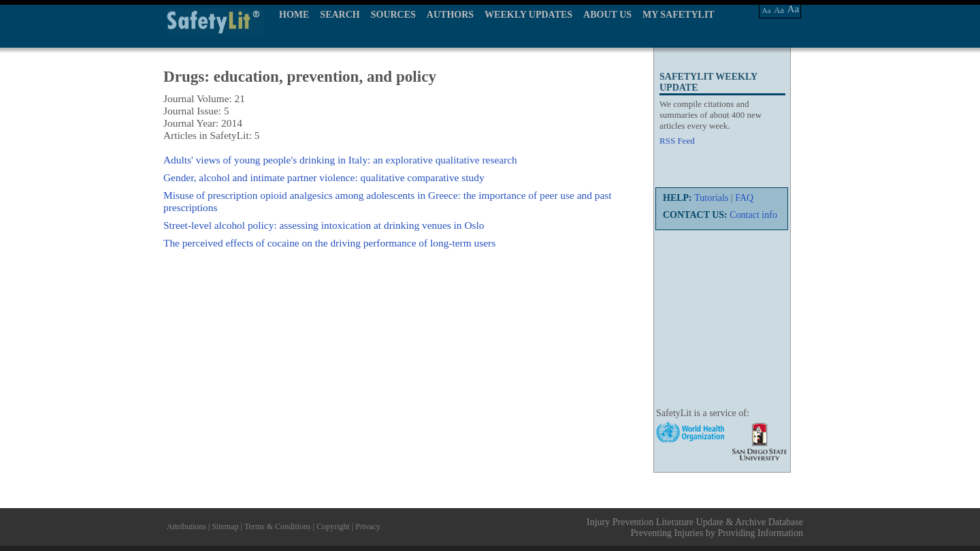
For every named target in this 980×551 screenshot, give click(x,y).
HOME (294, 15)
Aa (767, 10)
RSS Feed (677, 141)
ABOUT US (607, 15)
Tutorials (711, 198)
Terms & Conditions (278, 526)
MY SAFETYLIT (679, 15)
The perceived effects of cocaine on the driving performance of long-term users (329, 243)
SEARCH (340, 15)
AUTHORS (450, 15)
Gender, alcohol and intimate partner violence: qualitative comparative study (324, 177)
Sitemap (225, 526)
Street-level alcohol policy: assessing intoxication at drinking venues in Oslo (324, 225)
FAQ (744, 198)
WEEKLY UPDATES (528, 15)
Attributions (186, 526)
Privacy (368, 526)
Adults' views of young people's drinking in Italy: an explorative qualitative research (340, 160)
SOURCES (393, 15)
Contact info (753, 215)
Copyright (333, 526)
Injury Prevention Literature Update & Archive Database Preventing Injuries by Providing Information (695, 528)
